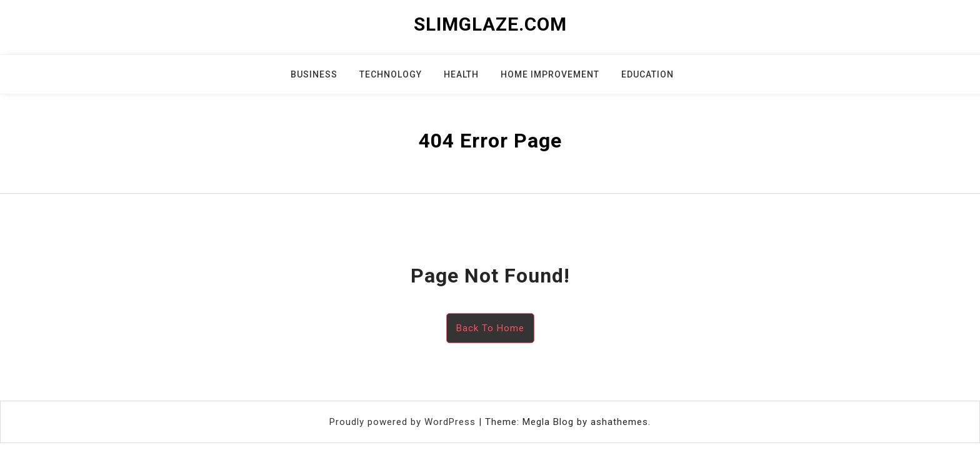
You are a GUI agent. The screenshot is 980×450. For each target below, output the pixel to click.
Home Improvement (550, 74)
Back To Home (490, 328)
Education (647, 74)
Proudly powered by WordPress (404, 422)
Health (461, 74)
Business (314, 74)
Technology (391, 74)
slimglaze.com (490, 24)
